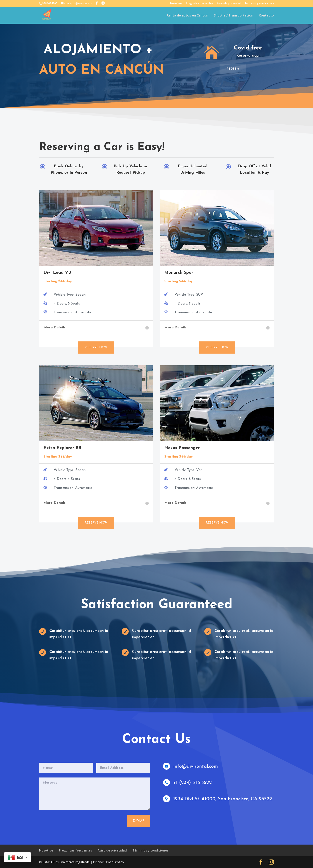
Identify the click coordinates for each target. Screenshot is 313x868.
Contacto (266, 16)
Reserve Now (96, 347)
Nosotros (176, 3)
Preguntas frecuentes (200, 3)
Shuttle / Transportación (234, 16)
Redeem (233, 69)
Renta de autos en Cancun (187, 16)
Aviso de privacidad (229, 3)
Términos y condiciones (259, 3)
